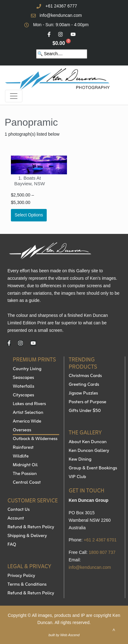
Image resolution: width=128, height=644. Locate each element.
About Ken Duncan (88, 442)
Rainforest (23, 448)
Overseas (22, 430)
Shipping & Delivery (27, 536)
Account (16, 519)
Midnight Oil (25, 465)
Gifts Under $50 (85, 411)
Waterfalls (24, 387)
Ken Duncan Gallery (89, 451)
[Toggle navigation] (14, 96)
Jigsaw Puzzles (83, 394)
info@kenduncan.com (61, 15)
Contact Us (19, 510)
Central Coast (27, 483)
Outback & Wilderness (35, 439)
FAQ (12, 545)
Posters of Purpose (88, 402)
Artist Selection (28, 413)
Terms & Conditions (27, 585)
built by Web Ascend (64, 635)
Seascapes (23, 378)
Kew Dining (80, 460)
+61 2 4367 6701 (100, 540)
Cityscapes (24, 395)
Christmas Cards (85, 376)
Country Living (27, 369)
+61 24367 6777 (61, 6)
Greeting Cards (84, 385)
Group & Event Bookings (93, 468)
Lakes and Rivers (29, 404)
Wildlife (21, 457)
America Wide (27, 422)
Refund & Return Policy (31, 527)
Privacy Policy (21, 576)
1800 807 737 (102, 552)
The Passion (25, 474)
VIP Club (78, 477)
